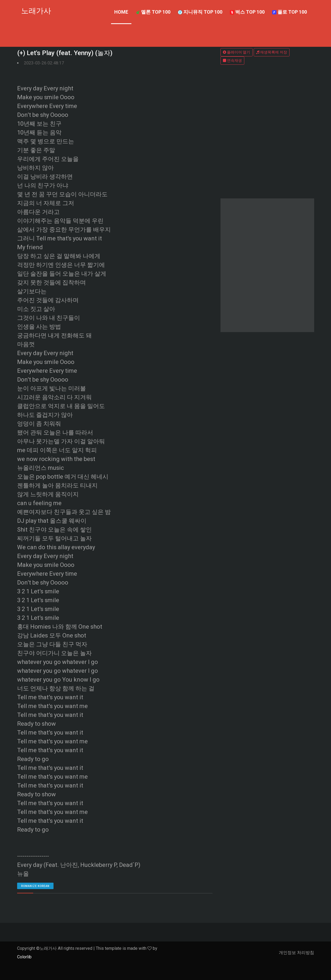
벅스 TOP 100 (247, 12)
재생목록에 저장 (272, 52)
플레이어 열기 (237, 52)
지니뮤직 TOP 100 (200, 12)
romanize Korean (35, 886)
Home (121, 12)
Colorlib (24, 957)
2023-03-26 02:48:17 (44, 63)
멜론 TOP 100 (153, 12)
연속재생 (232, 60)
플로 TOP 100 (290, 12)
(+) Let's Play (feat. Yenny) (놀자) (65, 53)
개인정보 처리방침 (296, 953)
